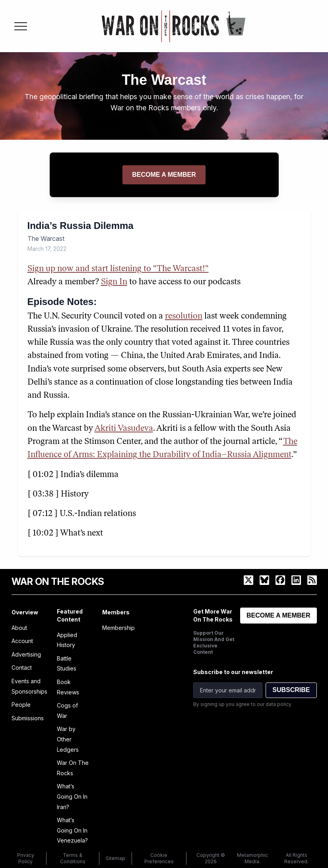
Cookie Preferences (159, 858)
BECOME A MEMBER (279, 615)
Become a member (164, 175)
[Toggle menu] (21, 26)
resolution (184, 316)
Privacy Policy (26, 858)
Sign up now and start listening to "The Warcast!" (118, 269)
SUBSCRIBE (291, 690)
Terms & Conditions (73, 858)
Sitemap (115, 858)
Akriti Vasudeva (124, 429)
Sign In (114, 282)
